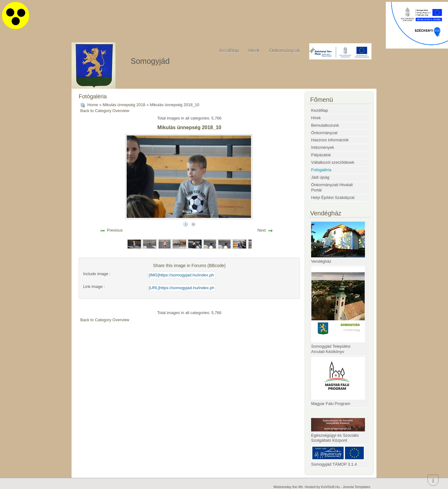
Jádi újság (320, 177)
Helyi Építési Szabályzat (333, 197)
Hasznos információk (330, 140)
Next (262, 230)
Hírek (254, 50)
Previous (115, 230)
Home (93, 105)
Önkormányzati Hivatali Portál (332, 187)
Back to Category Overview (105, 111)
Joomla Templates (357, 487)
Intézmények (323, 147)
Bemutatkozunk (325, 125)
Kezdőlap (229, 50)
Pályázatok (321, 155)
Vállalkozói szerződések (333, 162)
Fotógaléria (321, 170)
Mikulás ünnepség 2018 (124, 105)
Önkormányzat (284, 50)
